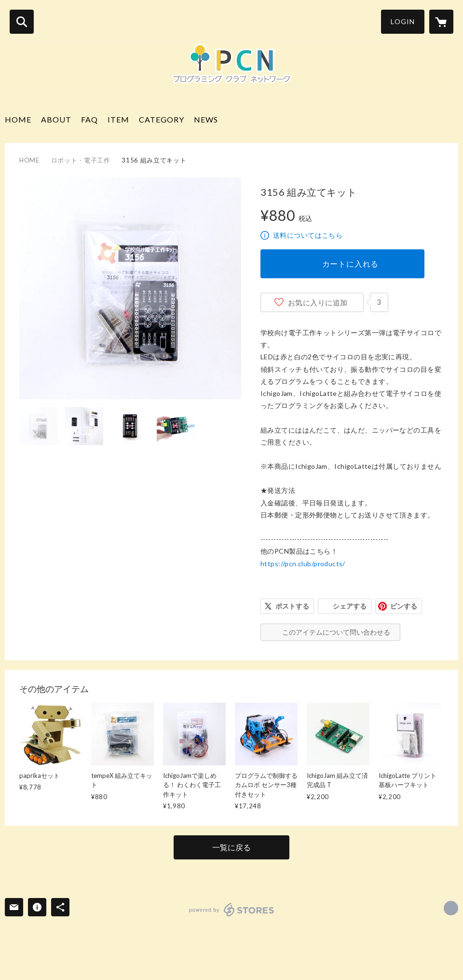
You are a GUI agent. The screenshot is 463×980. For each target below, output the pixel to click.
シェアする (350, 606)
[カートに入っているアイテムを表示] (441, 22)
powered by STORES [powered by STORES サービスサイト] (232, 910)
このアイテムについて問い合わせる (336, 632)
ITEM (118, 119)
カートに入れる (351, 264)
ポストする (292, 606)
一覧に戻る (231, 847)
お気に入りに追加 (318, 302)
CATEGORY (162, 119)
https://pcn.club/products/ (303, 564)
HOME (18, 119)
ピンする (404, 606)
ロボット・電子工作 (81, 160)
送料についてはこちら (308, 235)
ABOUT (56, 119)
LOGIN (403, 21)
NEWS (206, 119)
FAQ (89, 119)
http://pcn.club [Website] (451, 908)
